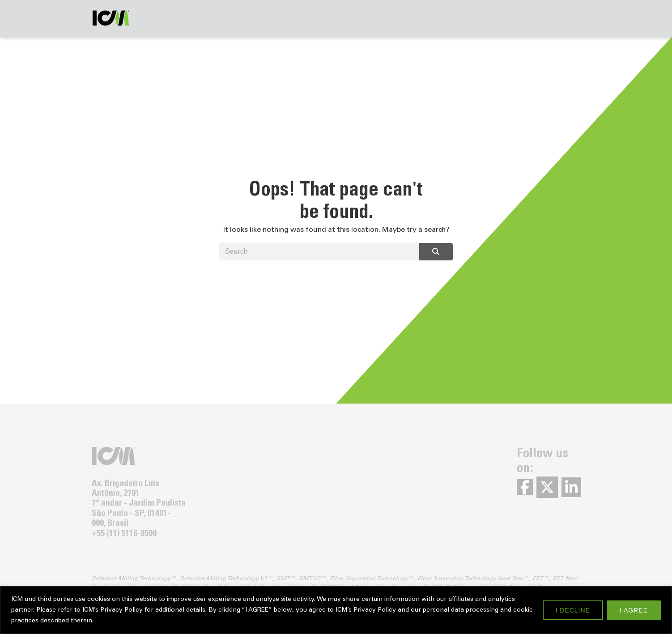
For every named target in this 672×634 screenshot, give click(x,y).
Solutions (158, 17)
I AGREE (634, 610)
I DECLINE (573, 610)
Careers (545, 17)
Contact (298, 17)
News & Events (486, 17)
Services (208, 17)
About (254, 17)
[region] (336, 610)
